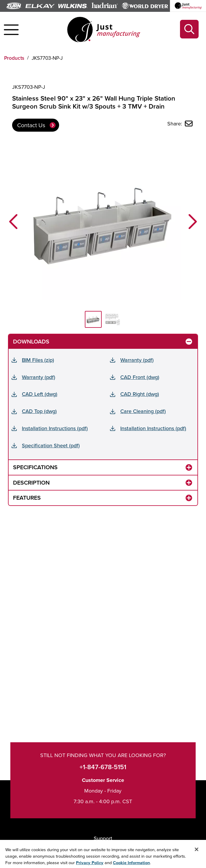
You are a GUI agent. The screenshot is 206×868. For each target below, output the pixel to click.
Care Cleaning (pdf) (143, 411)
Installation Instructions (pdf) (55, 428)
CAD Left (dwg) (40, 394)
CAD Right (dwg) (140, 394)
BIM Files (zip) (38, 360)
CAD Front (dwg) (140, 377)
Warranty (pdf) (137, 360)
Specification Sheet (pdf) (51, 445)
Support (103, 838)
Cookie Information (131, 865)
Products (14, 58)
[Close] (197, 851)
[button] (13, 222)
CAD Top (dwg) (39, 411)
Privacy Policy (90, 865)
